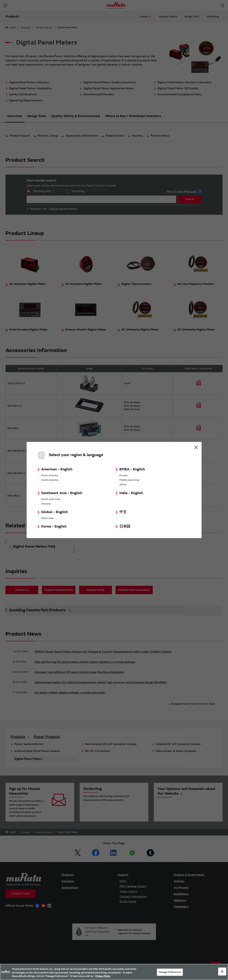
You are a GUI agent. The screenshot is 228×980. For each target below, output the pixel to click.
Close (196, 447)
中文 (123, 512)
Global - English (54, 512)
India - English (131, 493)
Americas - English (57, 469)
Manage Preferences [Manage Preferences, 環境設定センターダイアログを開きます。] (170, 972)
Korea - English (54, 526)
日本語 (125, 526)
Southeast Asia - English (62, 493)
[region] (114, 972)
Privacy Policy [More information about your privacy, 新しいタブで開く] (103, 976)
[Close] (222, 971)
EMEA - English (132, 469)
